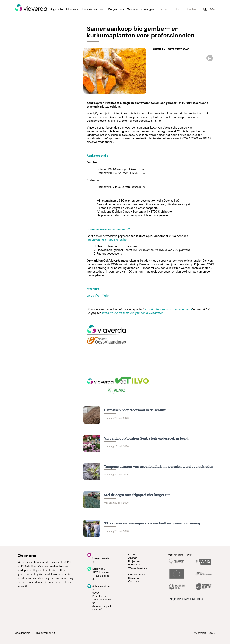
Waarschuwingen (141, 9)
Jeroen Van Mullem (99, 296)
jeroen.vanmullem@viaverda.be (107, 240)
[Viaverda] (31, 8)
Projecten (116, 9)
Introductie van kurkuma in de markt (169, 309)
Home (132, 554)
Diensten (166, 9)
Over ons (208, 9)
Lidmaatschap (187, 9)
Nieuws (72, 9)
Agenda (57, 9)
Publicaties (135, 565)
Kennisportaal (93, 9)
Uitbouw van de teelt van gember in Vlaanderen (133, 313)
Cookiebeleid (23, 633)
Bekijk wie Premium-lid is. (186, 599)
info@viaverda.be (102, 560)
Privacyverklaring (45, 633)
